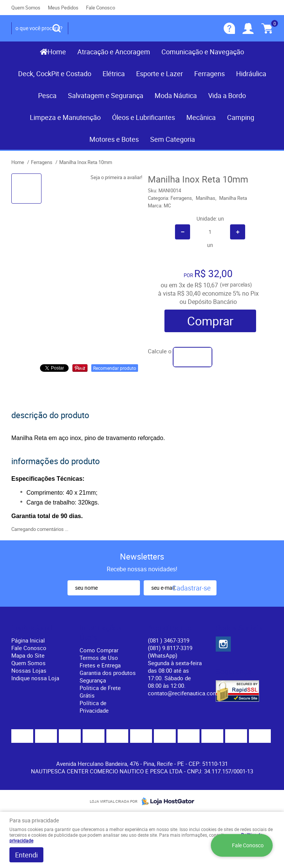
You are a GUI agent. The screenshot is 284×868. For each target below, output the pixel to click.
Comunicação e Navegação (203, 52)
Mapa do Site (28, 655)
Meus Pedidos (63, 8)
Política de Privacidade (94, 707)
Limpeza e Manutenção (65, 117)
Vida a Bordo (227, 95)
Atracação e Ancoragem (114, 52)
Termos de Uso (99, 658)
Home (57, 52)
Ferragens (210, 74)
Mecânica (201, 117)
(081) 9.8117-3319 (170, 652)
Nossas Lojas (29, 670)
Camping (241, 117)
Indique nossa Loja (35, 678)
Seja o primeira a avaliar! (116, 177)
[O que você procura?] (57, 28)
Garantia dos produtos (108, 673)
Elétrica (114, 74)
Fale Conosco (101, 8)
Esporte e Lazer (160, 74)
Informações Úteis (101, 633)
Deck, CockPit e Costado (55, 74)
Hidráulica (251, 74)
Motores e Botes (114, 139)
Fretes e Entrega (100, 665)
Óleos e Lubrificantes (144, 117)
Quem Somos (26, 8)
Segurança (93, 680)
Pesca (47, 95)
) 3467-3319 (169, 640)
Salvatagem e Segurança (106, 95)
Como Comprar (99, 650)
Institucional (32, 628)
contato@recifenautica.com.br (186, 693)
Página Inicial (28, 640)
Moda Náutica (176, 95)
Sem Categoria (173, 139)
